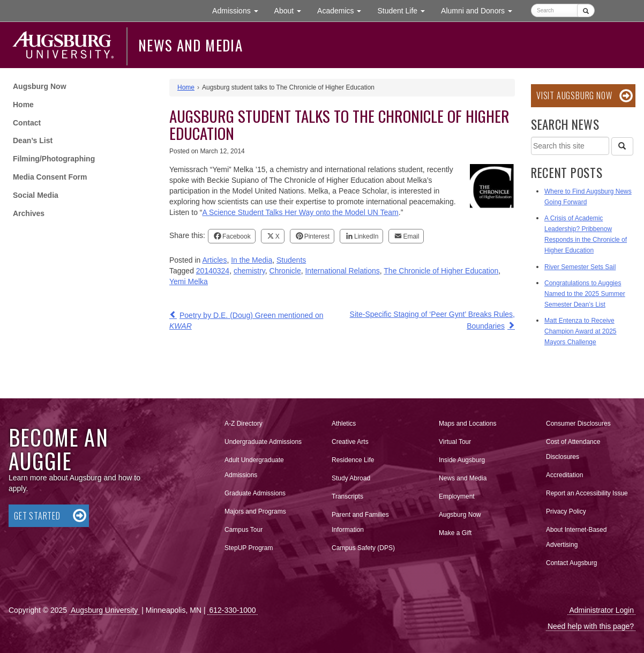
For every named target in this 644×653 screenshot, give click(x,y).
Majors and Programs (255, 509)
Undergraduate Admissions (263, 442)
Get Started (37, 516)
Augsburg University (104, 610)
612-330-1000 (232, 610)
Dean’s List (33, 140)
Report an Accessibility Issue (587, 493)
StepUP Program (249, 548)
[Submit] (586, 10)
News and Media (190, 45)
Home (23, 105)
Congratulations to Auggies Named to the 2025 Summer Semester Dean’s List (585, 294)
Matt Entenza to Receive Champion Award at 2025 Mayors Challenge (581, 331)
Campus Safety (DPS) (363, 548)
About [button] (292, 13)
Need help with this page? (591, 626)
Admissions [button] (239, 10)
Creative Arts (350, 442)
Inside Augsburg (462, 460)
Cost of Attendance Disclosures (573, 449)
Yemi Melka (189, 281)
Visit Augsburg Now (574, 95)
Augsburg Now (40, 86)
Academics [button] (343, 10)
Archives (29, 213)
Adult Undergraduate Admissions (254, 468)
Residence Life (353, 460)
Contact (27, 123)
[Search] (622, 146)
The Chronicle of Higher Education (441, 271)
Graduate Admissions (255, 493)
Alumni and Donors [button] (481, 10)
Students (291, 260)
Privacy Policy (566, 511)
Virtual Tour (455, 442)
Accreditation (564, 475)
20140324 (213, 271)
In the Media (252, 260)
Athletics (344, 424)
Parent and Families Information (360, 522)
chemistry (249, 271)
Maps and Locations (467, 424)
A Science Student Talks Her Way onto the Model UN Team (300, 212)
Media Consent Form (50, 177)
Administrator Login (601, 610)
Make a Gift (455, 533)
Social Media (36, 195)
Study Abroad (351, 478)
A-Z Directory (244, 424)
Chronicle (285, 271)
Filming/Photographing (54, 159)
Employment (457, 496)
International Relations (342, 271)
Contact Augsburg (571, 563)
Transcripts (347, 496)
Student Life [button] (405, 10)
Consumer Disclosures (578, 424)
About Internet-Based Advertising (576, 537)
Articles (215, 260)
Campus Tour (244, 530)
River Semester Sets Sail (580, 267)
